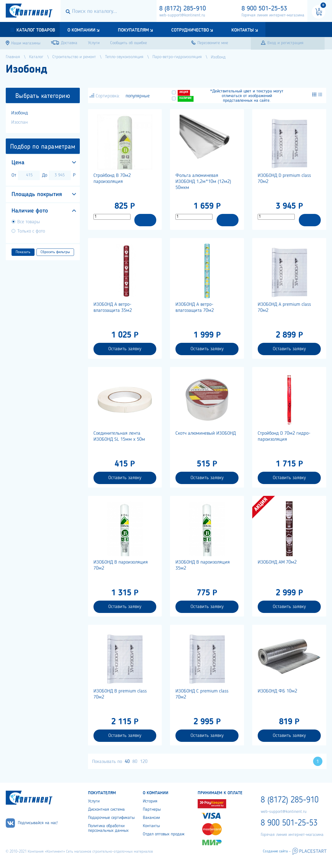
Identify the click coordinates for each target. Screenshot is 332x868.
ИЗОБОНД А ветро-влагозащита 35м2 (113, 307)
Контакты (243, 30)
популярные (138, 96)
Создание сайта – (277, 851)
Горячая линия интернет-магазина (273, 15)
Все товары (29, 222)
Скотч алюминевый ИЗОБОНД (206, 433)
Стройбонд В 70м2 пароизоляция (112, 179)
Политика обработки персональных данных (108, 828)
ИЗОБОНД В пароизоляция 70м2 (121, 565)
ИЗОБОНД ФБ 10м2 (277, 691)
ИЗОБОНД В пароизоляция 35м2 (203, 565)
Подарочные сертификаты (111, 818)
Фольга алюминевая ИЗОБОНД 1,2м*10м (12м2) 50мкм (203, 182)
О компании (81, 30)
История (150, 801)
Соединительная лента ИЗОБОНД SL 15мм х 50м (119, 436)
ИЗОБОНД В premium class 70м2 (120, 694)
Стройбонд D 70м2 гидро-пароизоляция (284, 436)
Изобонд (20, 113)
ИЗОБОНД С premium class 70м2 (202, 694)
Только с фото (31, 231)
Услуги (94, 801)
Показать (23, 252)
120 (144, 762)
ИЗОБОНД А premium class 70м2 (284, 307)
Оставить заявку (125, 349)
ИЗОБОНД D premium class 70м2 (284, 179)
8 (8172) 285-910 (183, 9)
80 (135, 762)
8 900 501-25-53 (264, 9)
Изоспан (19, 122)
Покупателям (133, 30)
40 (127, 762)
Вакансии (151, 818)
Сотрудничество (190, 30)
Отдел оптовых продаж (164, 834)
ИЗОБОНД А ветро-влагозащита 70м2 (195, 307)
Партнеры (152, 810)
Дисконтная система (106, 810)
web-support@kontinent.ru (182, 15)
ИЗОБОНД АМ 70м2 (277, 562)
